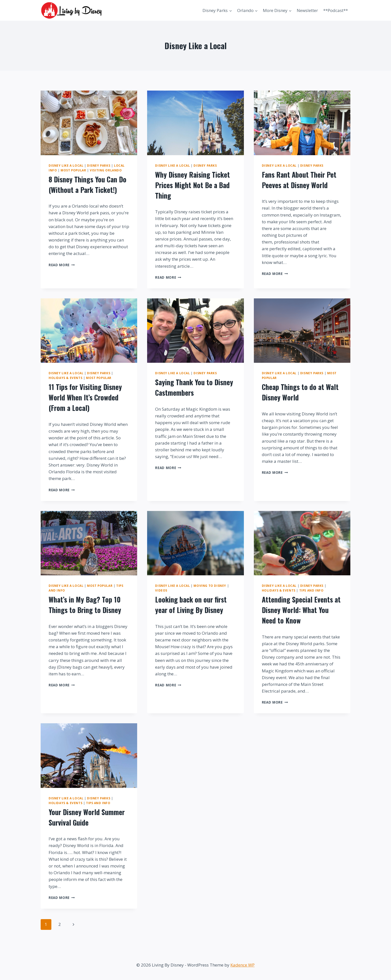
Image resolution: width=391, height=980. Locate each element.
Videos (161, 590)
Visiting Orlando (106, 170)
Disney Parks (99, 165)
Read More (62, 265)
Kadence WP (243, 965)
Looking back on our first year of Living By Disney (191, 605)
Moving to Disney (210, 586)
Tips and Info (311, 590)
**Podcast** (336, 10)
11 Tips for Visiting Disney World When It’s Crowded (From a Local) (85, 397)
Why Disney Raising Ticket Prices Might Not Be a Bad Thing (193, 185)
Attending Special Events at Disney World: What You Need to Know (301, 610)
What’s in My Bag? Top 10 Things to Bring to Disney (85, 605)
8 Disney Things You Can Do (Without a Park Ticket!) (88, 184)
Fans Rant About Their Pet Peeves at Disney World (299, 180)
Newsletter (307, 10)
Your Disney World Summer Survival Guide (87, 817)
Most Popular (73, 170)
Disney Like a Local (66, 165)
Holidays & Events (65, 378)
